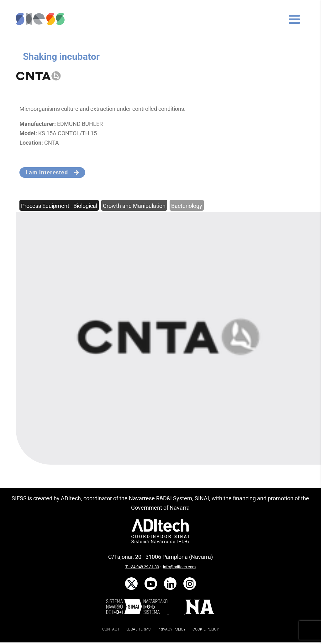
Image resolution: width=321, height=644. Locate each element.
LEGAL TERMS (138, 629)
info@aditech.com (179, 567)
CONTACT (111, 629)
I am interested (53, 172)
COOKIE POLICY (206, 629)
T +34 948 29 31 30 (142, 567)
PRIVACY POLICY (171, 629)
